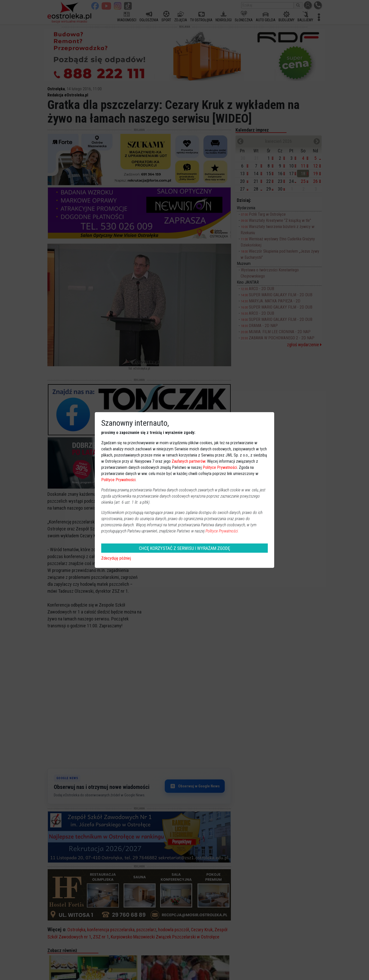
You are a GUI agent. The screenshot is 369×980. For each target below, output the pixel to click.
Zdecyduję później (116, 558)
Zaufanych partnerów (188, 461)
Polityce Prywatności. (222, 531)
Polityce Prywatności (220, 467)
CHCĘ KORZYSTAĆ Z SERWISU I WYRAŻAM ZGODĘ (184, 548)
